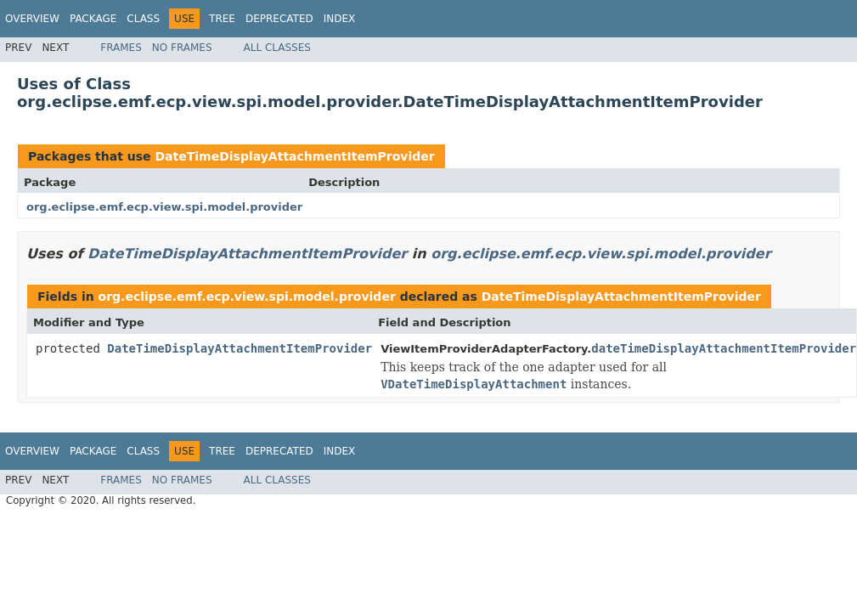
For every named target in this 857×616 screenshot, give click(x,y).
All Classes (277, 48)
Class (143, 19)
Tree (222, 19)
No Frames (182, 48)
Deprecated (279, 19)
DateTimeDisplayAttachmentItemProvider (294, 156)
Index (340, 19)
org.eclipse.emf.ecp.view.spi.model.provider (164, 207)
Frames (121, 48)
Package (93, 19)
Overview (32, 19)
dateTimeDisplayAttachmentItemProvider (724, 348)
